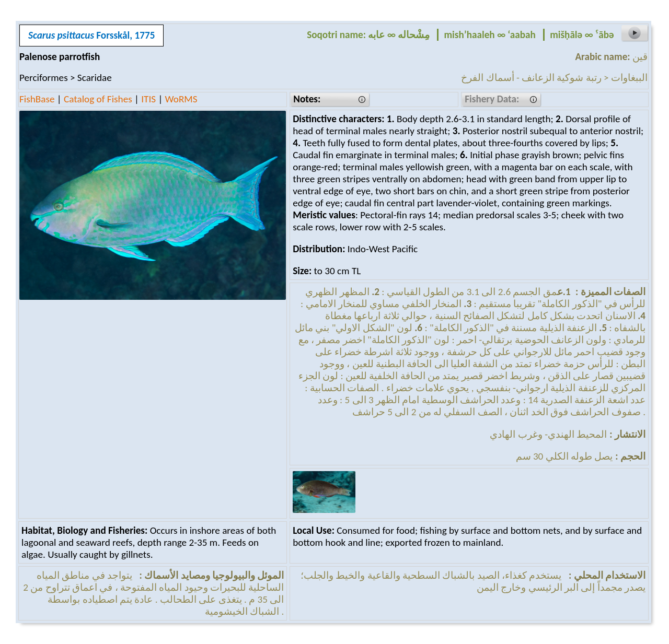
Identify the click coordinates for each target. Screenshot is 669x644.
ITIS (148, 99)
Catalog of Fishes (98, 99)
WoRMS (181, 99)
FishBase (37, 99)
